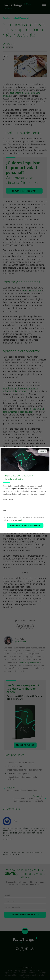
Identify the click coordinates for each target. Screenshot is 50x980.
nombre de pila (8, 499)
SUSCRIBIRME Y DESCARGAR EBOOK (25, 526)
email (5, 510)
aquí (20, 520)
